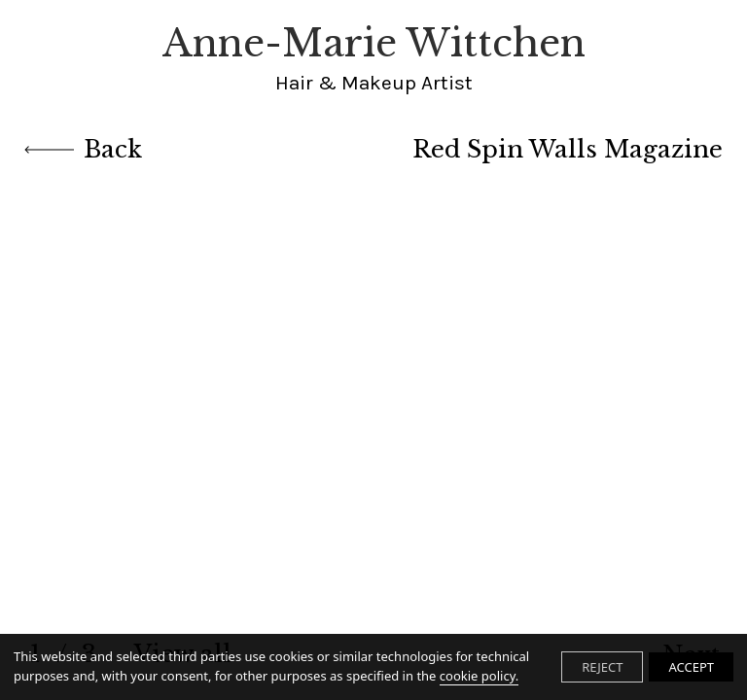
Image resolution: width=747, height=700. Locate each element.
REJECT (602, 667)
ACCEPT (691, 667)
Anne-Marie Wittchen (374, 59)
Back (83, 149)
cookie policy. (479, 676)
